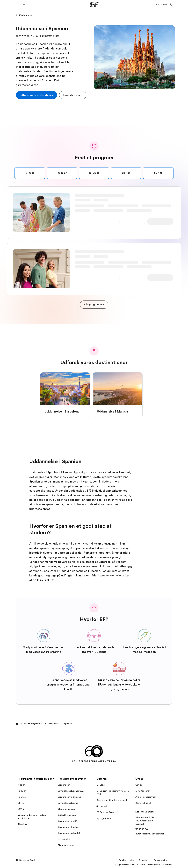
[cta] (36, 95)
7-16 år (21, 785)
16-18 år (22, 791)
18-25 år (22, 797)
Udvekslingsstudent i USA (71, 791)
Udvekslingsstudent (68, 803)
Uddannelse (25, 15)
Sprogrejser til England (69, 797)
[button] (22, 4)
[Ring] (163, 5)
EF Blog (101, 785)
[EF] (94, 5)
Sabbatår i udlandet (68, 815)
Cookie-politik (160, 860)
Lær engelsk (64, 839)
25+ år (21, 803)
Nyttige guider (104, 818)
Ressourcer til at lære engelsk (112, 800)
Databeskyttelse (126, 860)
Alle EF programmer (146, 797)
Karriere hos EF (143, 803)
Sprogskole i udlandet (69, 833)
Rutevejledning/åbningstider (150, 834)
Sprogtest (102, 806)
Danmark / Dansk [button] (26, 860)
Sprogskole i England (68, 827)
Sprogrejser (64, 785)
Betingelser (144, 860)
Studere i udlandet (67, 809)
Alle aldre (23, 824)
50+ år (21, 809)
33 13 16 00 (142, 829)
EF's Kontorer (143, 791)
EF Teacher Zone (105, 812)
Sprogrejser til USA (68, 821)
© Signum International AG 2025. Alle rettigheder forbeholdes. (143, 865)
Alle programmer (66, 845)
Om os (139, 785)
